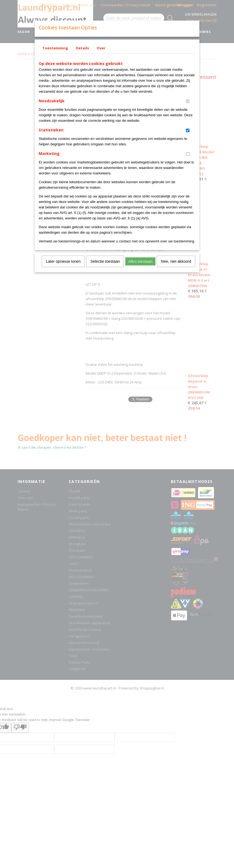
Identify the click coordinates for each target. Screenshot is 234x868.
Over (101, 48)
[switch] (188, 101)
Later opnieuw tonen (63, 261)
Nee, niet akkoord (176, 261)
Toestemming (55, 48)
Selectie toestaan (105, 261)
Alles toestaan (140, 261)
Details (82, 48)
